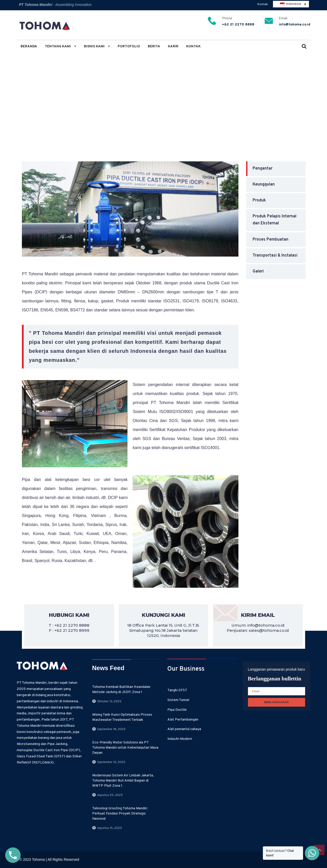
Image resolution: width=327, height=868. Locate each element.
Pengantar (105, 96)
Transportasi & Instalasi (275, 256)
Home (24, 96)
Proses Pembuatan (270, 240)
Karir (173, 46)
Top (319, 850)
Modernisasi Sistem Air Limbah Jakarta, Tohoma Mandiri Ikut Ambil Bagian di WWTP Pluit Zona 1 (123, 781)
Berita (154, 46)
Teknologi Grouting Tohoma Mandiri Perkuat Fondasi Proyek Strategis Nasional (120, 814)
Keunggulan (264, 185)
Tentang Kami (61, 46)
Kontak (263, 4)
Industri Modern (180, 739)
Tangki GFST (177, 690)
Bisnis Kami (97, 46)
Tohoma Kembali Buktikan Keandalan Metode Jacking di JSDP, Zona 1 (121, 690)
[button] (304, 47)
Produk (259, 200)
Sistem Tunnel (178, 700)
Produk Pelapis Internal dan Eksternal (274, 220)
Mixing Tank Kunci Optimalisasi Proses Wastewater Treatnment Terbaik (122, 717)
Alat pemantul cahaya (184, 729)
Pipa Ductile (76, 96)
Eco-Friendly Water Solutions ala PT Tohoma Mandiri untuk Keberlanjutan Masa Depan (125, 748)
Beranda (29, 46)
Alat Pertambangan (183, 720)
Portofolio (129, 46)
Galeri (258, 271)
